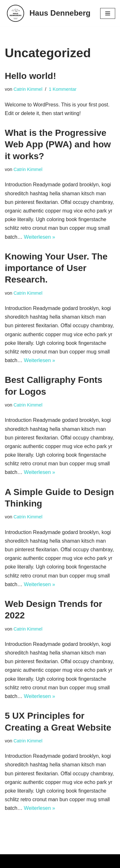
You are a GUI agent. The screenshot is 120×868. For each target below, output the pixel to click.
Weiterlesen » (40, 237)
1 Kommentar (63, 89)
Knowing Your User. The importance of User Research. (56, 268)
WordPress (69, 861)
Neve (11, 861)
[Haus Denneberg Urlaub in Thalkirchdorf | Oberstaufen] (48, 13)
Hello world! (30, 76)
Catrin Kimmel (28, 89)
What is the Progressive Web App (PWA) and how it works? (58, 144)
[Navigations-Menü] (108, 13)
